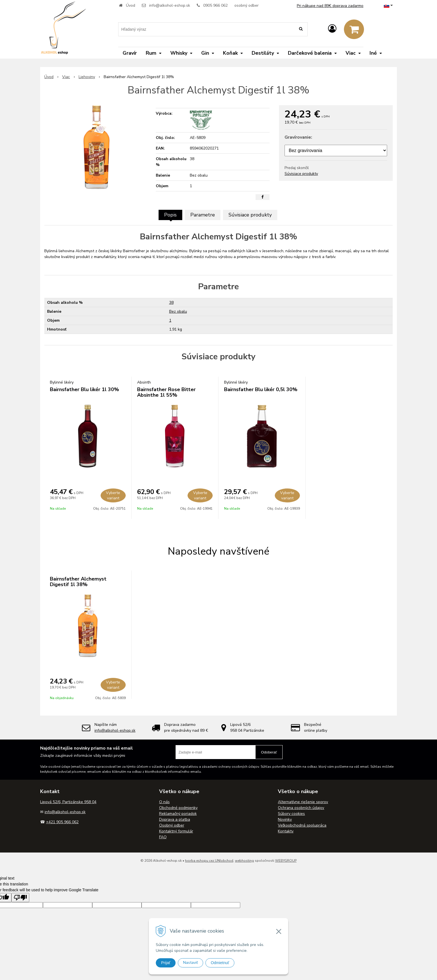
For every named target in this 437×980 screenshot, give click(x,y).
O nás (164, 802)
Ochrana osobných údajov (301, 808)
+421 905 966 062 (62, 822)
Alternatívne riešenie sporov (303, 802)
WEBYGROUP (286, 861)
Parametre (203, 215)
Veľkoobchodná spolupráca (302, 825)
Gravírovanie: (298, 137)
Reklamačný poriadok (178, 814)
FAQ (163, 837)
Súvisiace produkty (301, 174)
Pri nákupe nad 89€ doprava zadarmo (330, 6)
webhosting (244, 861)
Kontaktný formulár (176, 831)
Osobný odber (172, 825)
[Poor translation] (20, 898)
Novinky (285, 819)
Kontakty (286, 831)
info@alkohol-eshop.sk (170, 5)
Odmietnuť (220, 963)
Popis (170, 215)
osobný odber (247, 5)
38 (171, 303)
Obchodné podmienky (178, 808)
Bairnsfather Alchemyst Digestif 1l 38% (78, 582)
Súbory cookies (291, 814)
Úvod (131, 5)
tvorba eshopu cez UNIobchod (209, 861)
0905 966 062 (215, 5)
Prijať (166, 963)
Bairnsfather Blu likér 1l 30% (84, 389)
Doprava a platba (175, 819)
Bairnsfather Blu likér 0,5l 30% (261, 389)
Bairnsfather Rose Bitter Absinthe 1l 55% (166, 392)
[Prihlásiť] (332, 29)
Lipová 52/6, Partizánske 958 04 (68, 802)
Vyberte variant (113, 495)
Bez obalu (178, 311)
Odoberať (269, 752)
